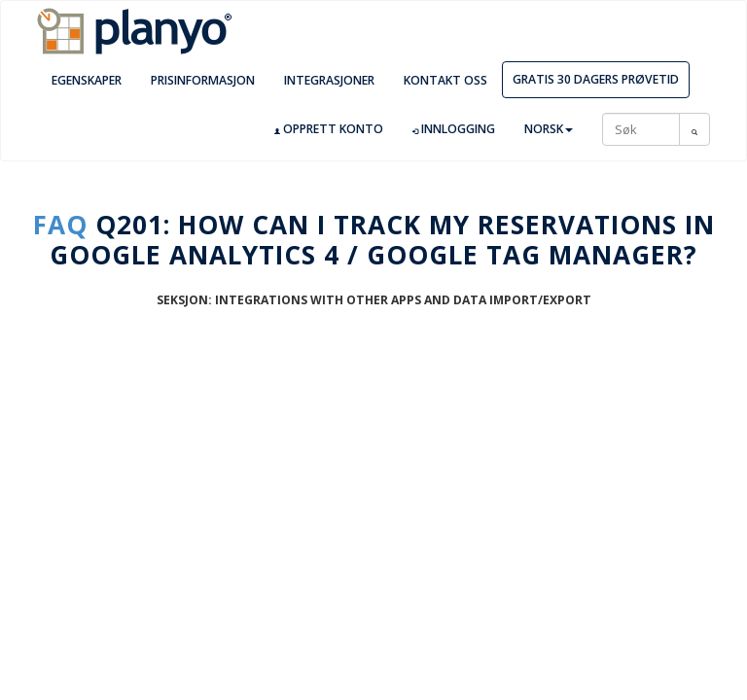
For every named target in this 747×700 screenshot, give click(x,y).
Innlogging (454, 129)
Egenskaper (87, 80)
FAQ (60, 225)
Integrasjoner (329, 80)
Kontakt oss (445, 80)
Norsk (549, 129)
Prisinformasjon (203, 80)
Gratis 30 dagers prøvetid (596, 79)
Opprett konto (329, 129)
